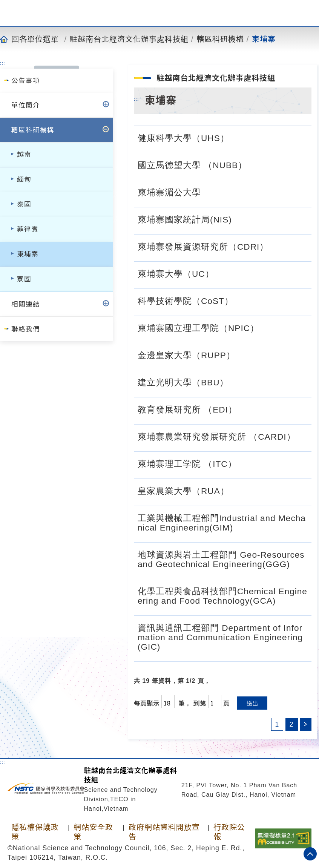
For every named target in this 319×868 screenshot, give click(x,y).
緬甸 (24, 179)
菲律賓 (28, 229)
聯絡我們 (26, 329)
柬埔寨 (264, 39)
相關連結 (26, 304)
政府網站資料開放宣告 (164, 832)
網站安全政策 (93, 832)
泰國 (24, 204)
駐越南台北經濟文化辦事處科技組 (129, 39)
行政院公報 (229, 832)
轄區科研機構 (220, 39)
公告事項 (26, 81)
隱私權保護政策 (35, 832)
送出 (252, 703)
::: (3, 63)
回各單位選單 (35, 39)
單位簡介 (26, 105)
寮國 (24, 279)
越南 (24, 155)
